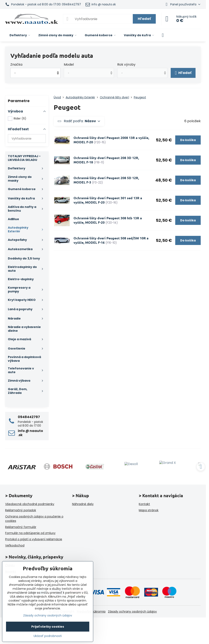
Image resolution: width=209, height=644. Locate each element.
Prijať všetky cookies (48, 627)
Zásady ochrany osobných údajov (132, 611)
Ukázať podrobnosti (48, 636)
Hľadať (144, 19)
